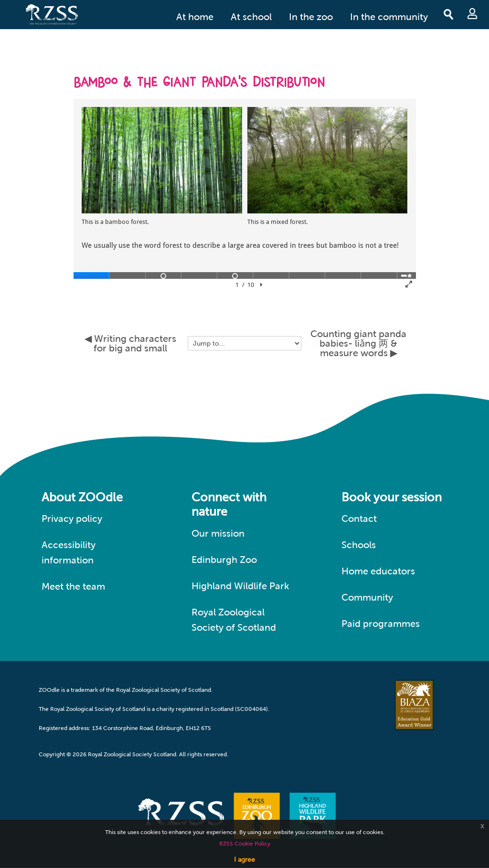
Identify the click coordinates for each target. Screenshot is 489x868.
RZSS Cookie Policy (245, 844)
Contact (359, 519)
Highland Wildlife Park (240, 586)
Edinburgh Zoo (224, 560)
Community (367, 597)
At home (195, 17)
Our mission (218, 533)
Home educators (378, 571)
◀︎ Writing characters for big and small (130, 343)
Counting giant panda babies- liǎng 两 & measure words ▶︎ (358, 343)
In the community (389, 17)
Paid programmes (381, 624)
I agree (244, 859)
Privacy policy (72, 519)
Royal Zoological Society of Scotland (234, 620)
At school (251, 17)
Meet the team (73, 586)
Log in (472, 14)
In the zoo (311, 17)
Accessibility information (69, 552)
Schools (359, 545)
